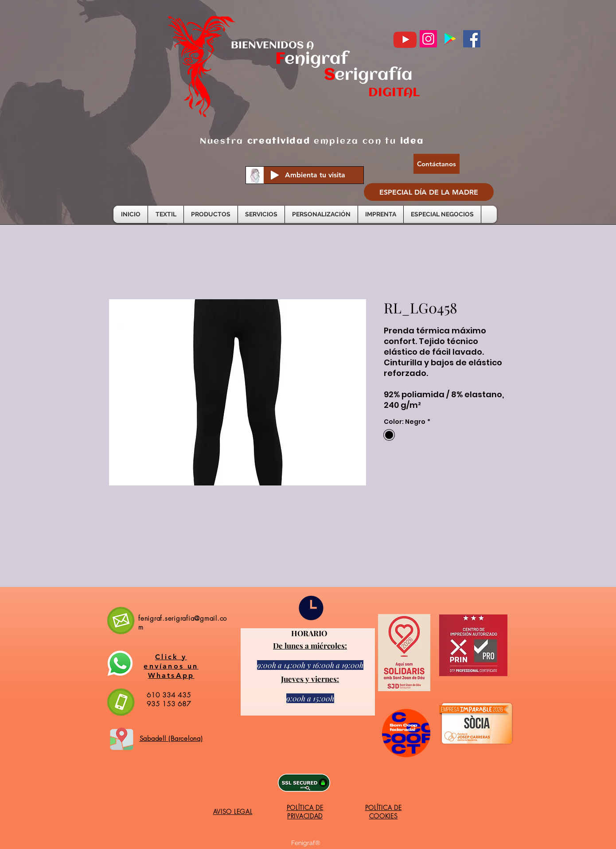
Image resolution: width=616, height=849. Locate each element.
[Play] (275, 175)
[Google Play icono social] (450, 39)
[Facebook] (472, 39)
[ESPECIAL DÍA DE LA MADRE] (429, 192)
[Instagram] (428, 39)
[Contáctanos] (437, 164)
